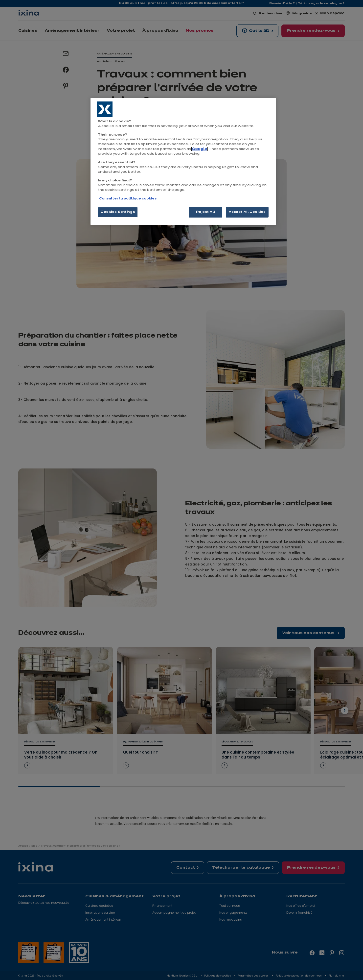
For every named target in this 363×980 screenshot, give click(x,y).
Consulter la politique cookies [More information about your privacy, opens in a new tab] (128, 199)
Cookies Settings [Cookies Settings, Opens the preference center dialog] (118, 212)
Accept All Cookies (247, 212)
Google (200, 149)
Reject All (206, 212)
